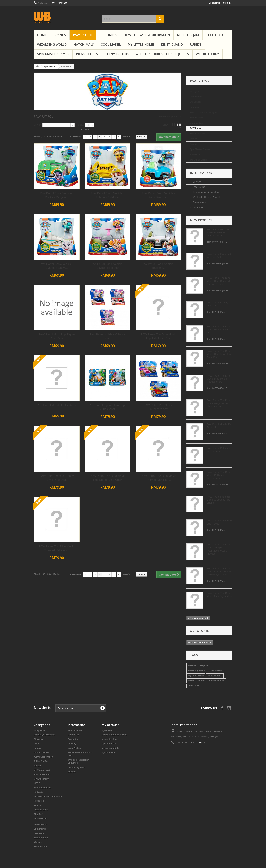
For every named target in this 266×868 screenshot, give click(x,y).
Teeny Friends (117, 54)
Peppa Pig (39, 801)
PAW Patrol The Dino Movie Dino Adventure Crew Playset (66, 354)
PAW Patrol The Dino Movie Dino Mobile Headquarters (66, 379)
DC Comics (108, 35)
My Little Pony (41, 779)
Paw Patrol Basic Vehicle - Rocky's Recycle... (108, 195)
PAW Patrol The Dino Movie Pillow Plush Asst (66, 329)
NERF (38, 681)
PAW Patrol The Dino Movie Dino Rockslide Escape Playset (66, 281)
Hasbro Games (64, 681)
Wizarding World (52, 44)
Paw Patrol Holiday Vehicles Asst (158, 337)
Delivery (44, 182)
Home (42, 35)
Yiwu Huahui (63, 670)
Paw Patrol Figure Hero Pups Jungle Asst (158, 407)
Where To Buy (207, 54)
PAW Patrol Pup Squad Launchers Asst (209, 407)
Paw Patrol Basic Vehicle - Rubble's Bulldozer (158, 195)
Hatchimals (84, 44)
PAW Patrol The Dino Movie (48, 796)
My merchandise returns (114, 735)
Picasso (38, 805)
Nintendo (39, 792)
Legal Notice (46, 187)
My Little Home (141, 44)
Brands (60, 35)
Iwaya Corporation (43, 757)
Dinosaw (39, 739)
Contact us (214, 3)
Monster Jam (188, 35)
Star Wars (39, 833)
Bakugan (42, 91)
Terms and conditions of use (53, 192)
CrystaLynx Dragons (45, 735)
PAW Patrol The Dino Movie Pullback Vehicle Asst (66, 475)
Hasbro (39, 665)
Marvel (49, 681)
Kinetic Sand (172, 44)
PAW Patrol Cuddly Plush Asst (65, 304)
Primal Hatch (40, 824)
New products (49, 220)
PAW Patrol (83, 35)
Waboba (38, 842)
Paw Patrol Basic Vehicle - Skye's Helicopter (158, 266)
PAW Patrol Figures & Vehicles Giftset (66, 255)
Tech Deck (215, 35)
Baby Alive (39, 730)
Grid (224, 125)
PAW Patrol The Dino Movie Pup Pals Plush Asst (209, 337)
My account (110, 725)
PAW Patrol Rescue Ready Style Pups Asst (108, 478)
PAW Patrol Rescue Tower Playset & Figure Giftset (65, 232)
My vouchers (108, 752)
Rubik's (196, 44)
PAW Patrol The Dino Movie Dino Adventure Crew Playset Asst (66, 571)
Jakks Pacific (41, 761)
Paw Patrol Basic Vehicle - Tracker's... (209, 266)
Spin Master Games (53, 54)
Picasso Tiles (87, 54)
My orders (107, 730)
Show (132, 125)
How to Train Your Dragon (147, 35)
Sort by (88, 125)
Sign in (227, 3)
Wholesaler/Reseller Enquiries (162, 54)
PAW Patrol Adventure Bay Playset (66, 522)
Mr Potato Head (42, 770)
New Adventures (42, 788)
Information (48, 173)
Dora (36, 744)
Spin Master (40, 829)
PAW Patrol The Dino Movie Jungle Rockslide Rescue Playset (66, 549)
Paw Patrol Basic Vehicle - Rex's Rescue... (209, 195)
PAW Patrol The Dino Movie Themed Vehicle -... (209, 478)
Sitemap (72, 772)
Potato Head (40, 819)
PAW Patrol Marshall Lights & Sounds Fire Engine (66, 500)
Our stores (45, 207)
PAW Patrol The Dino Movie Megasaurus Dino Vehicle (66, 403)
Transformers (62, 675)
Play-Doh (52, 665)
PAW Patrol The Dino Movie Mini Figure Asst (67, 595)
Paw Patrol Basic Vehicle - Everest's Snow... (108, 266)
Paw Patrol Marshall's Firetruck (108, 405)
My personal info (110, 748)
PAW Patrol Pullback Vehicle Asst (66, 450)
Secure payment (48, 202)
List (230, 125)
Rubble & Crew (45, 133)
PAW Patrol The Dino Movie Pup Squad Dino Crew (158, 478)
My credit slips (109, 739)
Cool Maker (111, 44)
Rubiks (41, 144)
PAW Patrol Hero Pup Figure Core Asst (107, 337)
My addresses (109, 744)
